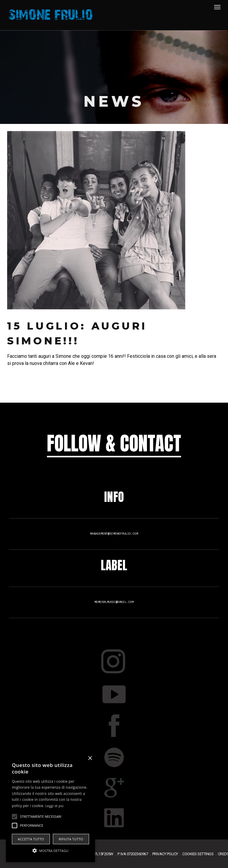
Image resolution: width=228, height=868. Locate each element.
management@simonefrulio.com (114, 534)
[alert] (50, 808)
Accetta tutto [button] (31, 839)
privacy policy (165, 854)
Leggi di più (55, 806)
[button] (50, 851)
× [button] (90, 758)
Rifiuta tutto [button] (71, 839)
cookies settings (198, 854)
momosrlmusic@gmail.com (114, 602)
